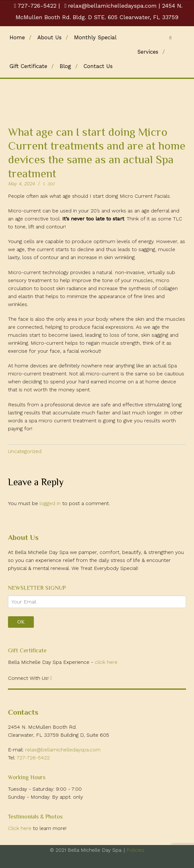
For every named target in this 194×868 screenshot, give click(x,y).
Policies (134, 850)
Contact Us (98, 66)
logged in (50, 503)
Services (148, 52)
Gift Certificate (28, 66)
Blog (65, 66)
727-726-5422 (36, 6)
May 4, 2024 (21, 184)
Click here (20, 828)
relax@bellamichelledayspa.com (111, 6)
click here (106, 662)
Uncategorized (25, 451)
